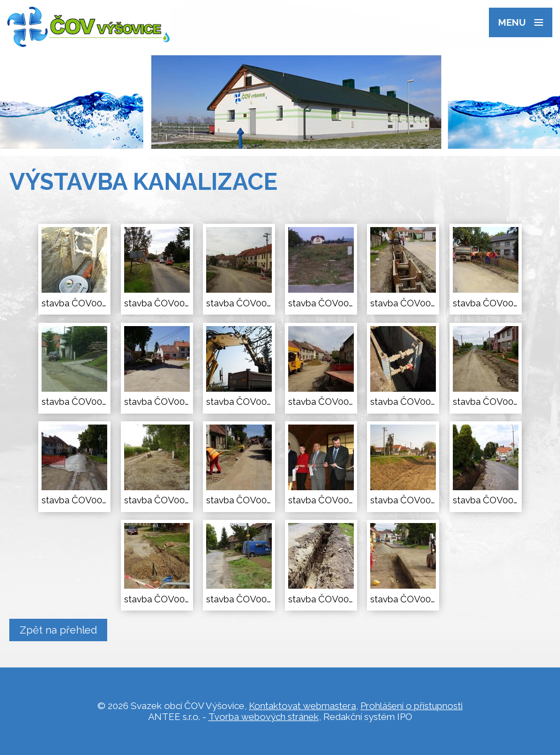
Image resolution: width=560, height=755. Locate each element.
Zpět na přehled (59, 630)
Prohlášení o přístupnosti (412, 706)
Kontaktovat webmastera (302, 706)
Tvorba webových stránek (264, 717)
